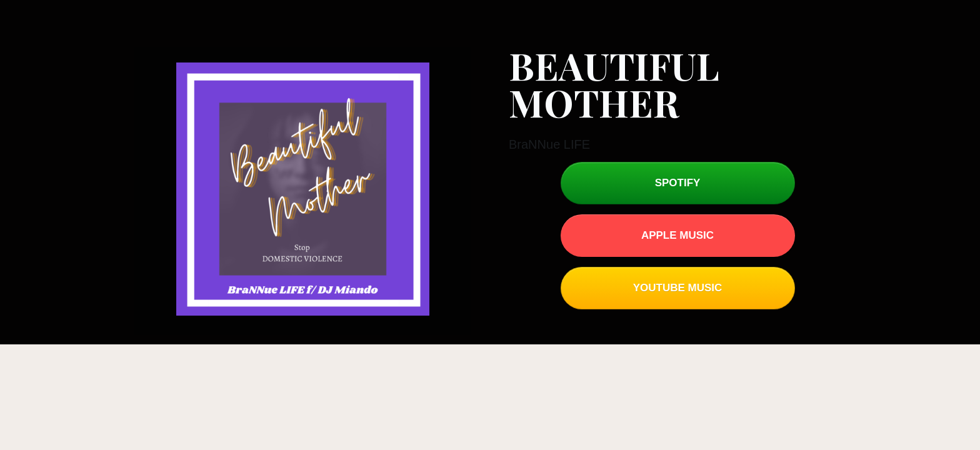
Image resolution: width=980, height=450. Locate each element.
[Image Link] (303, 189)
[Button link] (678, 183)
